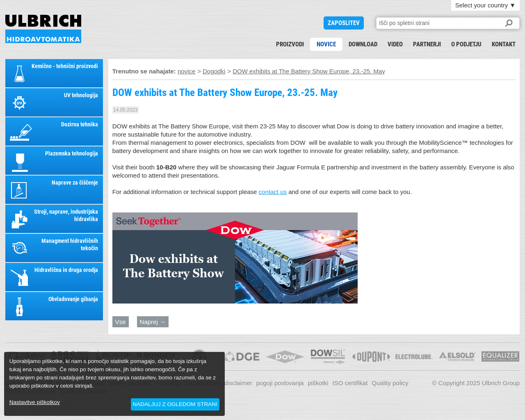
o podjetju (466, 44)
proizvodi (290, 44)
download (363, 44)
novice (326, 44)
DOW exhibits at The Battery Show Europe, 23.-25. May (43, 29)
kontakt (504, 44)
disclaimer (238, 383)
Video (395, 44)
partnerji (427, 44)
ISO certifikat (350, 383)
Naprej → (153, 322)
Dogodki (214, 71)
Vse (121, 322)
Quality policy (390, 383)
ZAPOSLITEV (344, 23)
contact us (273, 192)
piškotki (318, 383)
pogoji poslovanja (280, 383)
